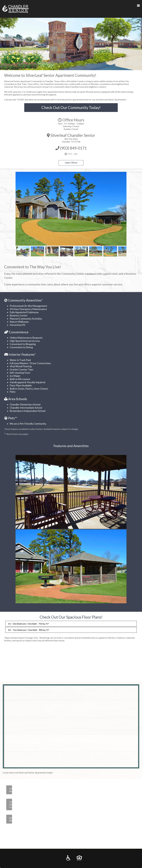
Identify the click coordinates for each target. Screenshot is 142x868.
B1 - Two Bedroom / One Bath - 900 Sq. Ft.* (29, 630)
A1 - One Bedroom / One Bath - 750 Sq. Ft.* (29, 624)
